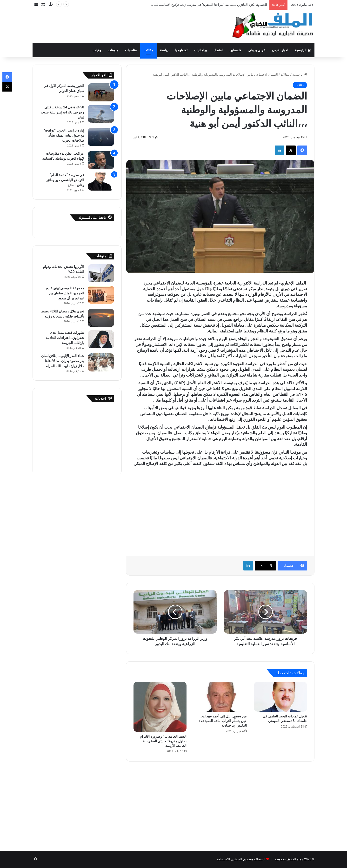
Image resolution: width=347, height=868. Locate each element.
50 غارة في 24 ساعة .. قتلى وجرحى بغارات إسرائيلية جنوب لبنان (62, 112)
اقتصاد (218, 50)
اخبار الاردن (280, 50)
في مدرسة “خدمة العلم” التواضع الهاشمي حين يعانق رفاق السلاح (65, 180)
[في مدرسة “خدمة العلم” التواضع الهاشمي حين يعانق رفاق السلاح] (101, 182)
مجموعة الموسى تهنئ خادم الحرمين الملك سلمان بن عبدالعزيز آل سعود (65, 293)
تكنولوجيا (181, 50)
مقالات (148, 50)
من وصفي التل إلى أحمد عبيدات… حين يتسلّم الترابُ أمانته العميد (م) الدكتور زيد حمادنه (223, 721)
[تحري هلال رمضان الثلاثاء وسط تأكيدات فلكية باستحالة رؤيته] (101, 318)
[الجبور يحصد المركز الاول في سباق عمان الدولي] (101, 92)
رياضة (164, 50)
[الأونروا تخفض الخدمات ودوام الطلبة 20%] (101, 273)
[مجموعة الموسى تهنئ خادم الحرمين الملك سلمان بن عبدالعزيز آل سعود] (101, 295)
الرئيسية (303, 50)
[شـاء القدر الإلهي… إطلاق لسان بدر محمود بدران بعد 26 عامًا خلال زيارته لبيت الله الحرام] (101, 362)
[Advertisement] (125, 26)
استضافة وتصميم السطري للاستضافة (241, 859)
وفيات (97, 50)
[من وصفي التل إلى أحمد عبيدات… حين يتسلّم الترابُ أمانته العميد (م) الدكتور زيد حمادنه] (220, 697)
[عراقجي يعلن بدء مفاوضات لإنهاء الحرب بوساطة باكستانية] (101, 160)
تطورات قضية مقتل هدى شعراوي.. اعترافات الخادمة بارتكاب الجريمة (65, 338)
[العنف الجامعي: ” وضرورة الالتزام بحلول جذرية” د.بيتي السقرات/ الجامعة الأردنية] (160, 707)
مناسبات (131, 50)
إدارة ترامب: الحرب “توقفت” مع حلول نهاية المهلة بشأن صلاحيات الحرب (64, 135)
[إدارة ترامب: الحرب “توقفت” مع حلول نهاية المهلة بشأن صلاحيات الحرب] (101, 137)
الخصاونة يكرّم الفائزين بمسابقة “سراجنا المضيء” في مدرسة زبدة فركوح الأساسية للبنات (209, 5)
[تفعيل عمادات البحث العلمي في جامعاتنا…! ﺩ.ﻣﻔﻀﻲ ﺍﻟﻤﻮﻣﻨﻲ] (280, 697)
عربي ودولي (257, 50)
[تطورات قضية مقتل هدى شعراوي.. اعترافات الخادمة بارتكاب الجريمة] (101, 339)
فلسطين (235, 50)
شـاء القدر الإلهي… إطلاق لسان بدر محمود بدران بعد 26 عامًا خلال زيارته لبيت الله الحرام (63, 361)
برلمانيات (201, 50)
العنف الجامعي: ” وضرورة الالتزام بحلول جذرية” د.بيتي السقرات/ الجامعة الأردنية (163, 741)
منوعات (113, 50)
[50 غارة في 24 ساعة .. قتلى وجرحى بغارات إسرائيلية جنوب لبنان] (101, 114)
